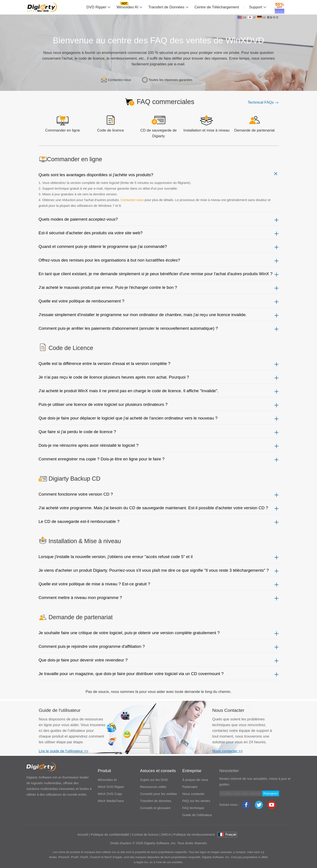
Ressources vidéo (153, 787)
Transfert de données (156, 801)
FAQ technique (193, 808)
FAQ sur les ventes (196, 801)
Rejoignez (271, 793)
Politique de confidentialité (110, 834)
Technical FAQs (263, 102)
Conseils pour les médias (158, 794)
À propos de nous (195, 780)
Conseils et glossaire (155, 808)
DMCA (166, 834)
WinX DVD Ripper (111, 787)
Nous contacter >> (228, 751)
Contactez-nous (119, 80)
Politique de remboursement (194, 834)
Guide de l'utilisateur (197, 815)
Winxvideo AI (127, 7)
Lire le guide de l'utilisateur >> (64, 751)
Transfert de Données (166, 7)
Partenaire (190, 787)
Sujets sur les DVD (154, 780)
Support (256, 7)
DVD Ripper (97, 7)
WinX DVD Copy (110, 794)
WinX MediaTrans (111, 801)
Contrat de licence (145, 834)
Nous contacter (193, 794)
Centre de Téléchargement (217, 7)
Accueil (83, 834)
